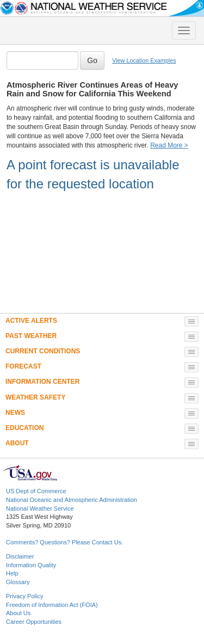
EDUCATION (24, 428)
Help (12, 573)
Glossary (18, 582)
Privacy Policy (24, 596)
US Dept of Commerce (36, 491)
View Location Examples (144, 60)
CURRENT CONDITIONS (43, 351)
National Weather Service (40, 508)
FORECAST (23, 366)
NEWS (15, 413)
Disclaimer (20, 556)
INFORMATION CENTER (42, 382)
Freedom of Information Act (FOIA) (52, 605)
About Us (18, 613)
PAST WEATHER (31, 336)
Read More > (169, 145)
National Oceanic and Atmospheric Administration (72, 500)
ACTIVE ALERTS (31, 321)
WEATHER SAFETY (35, 397)
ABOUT (17, 443)
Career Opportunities (34, 622)
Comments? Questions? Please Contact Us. (64, 542)
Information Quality (31, 565)
